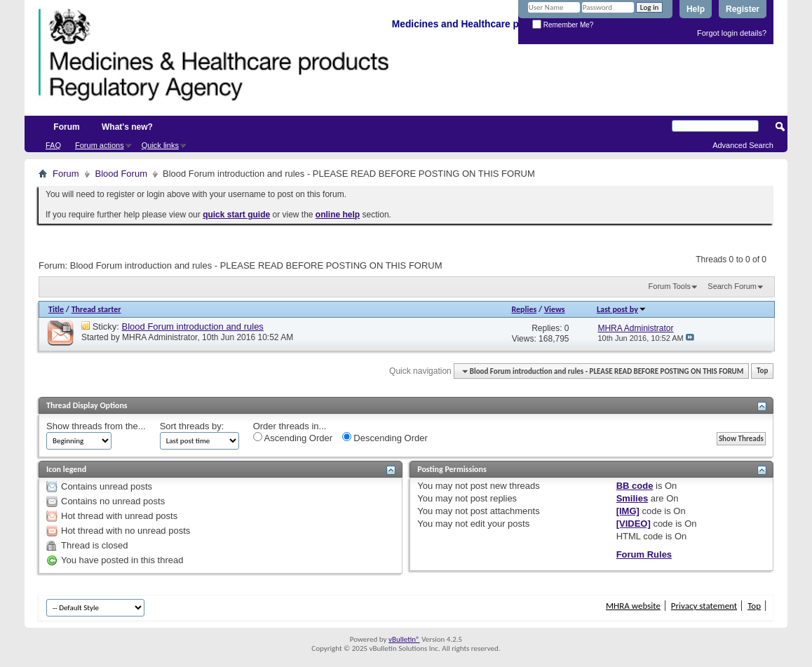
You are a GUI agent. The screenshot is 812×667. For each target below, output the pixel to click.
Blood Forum (121, 174)
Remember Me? (563, 25)
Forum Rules (644, 554)
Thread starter (96, 309)
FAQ (53, 145)
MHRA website (633, 606)
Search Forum (732, 286)
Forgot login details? (732, 33)
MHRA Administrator (160, 337)
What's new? (127, 127)
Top (762, 371)
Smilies (632, 498)
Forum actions (100, 145)
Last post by (622, 309)
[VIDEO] (634, 524)
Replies (525, 309)
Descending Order (385, 438)
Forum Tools (670, 286)
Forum (66, 127)
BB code (635, 486)
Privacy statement (704, 606)
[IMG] (628, 511)
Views (555, 309)
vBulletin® (404, 639)
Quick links (160, 145)
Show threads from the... (96, 426)
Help (696, 9)
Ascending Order (293, 438)
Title (56, 309)
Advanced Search (743, 145)
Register (743, 9)
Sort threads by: (192, 426)
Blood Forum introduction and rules (193, 326)
